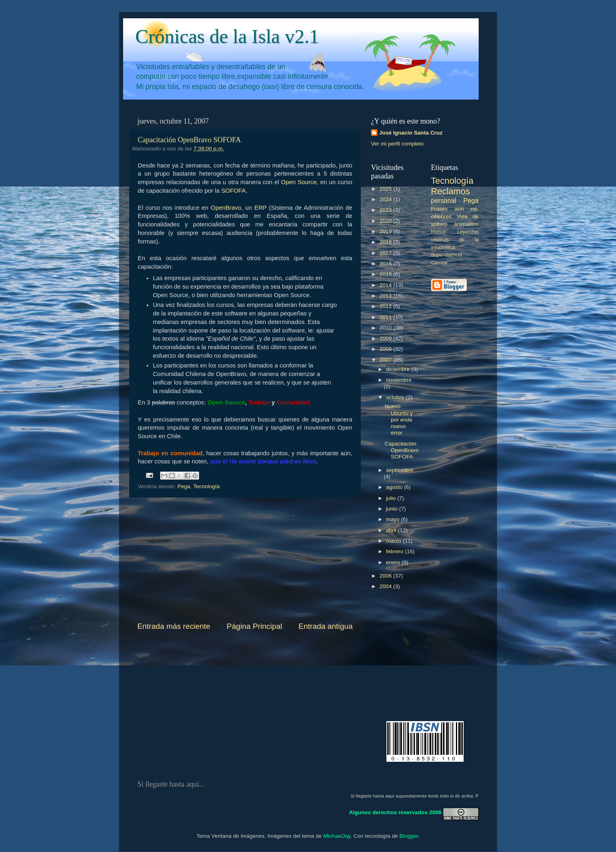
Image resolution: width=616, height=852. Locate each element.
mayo (394, 519)
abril (392, 530)
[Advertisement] (245, 559)
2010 (386, 328)
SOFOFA (233, 191)
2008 (386, 349)
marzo (394, 541)
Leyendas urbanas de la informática (455, 240)
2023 (386, 210)
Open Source (299, 182)
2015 (386, 274)
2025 (386, 189)
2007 (386, 360)
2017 (386, 253)
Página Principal (255, 626)
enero (394, 562)
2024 (386, 199)
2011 (386, 317)
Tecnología (206, 486)
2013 (386, 296)
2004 (386, 586)
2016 (386, 264)
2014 (386, 285)
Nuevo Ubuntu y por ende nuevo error (399, 419)
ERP (260, 208)
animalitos (466, 224)
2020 (386, 221)
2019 (386, 231)
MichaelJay (337, 836)
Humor (438, 232)
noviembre (399, 380)
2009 (386, 338)
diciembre (399, 369)
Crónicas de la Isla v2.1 (227, 36)
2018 (386, 242)
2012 (386, 306)
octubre (396, 397)
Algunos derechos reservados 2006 (395, 812)
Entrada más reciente (174, 626)
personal (444, 200)
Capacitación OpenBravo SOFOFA (189, 140)
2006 (386, 576)
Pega (184, 486)
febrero (396, 551)
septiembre (400, 470)
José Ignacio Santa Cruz (411, 133)
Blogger (409, 836)
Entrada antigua (326, 626)
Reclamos (451, 191)
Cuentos (439, 263)
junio (393, 509)
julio (392, 498)
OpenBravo (226, 208)
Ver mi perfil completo (397, 144)
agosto (395, 487)
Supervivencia (447, 255)
